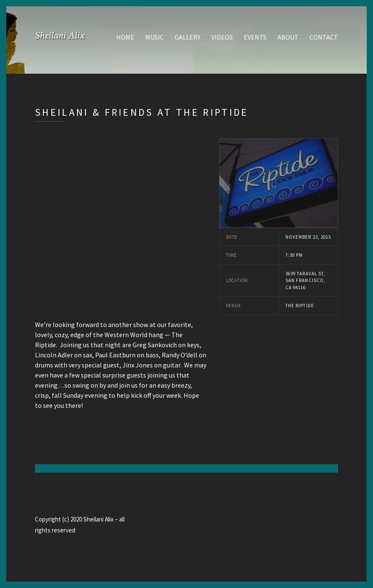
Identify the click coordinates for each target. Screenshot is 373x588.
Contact (324, 37)
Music (155, 37)
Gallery (188, 37)
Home (125, 37)
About (288, 37)
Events (255, 37)
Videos (222, 37)
